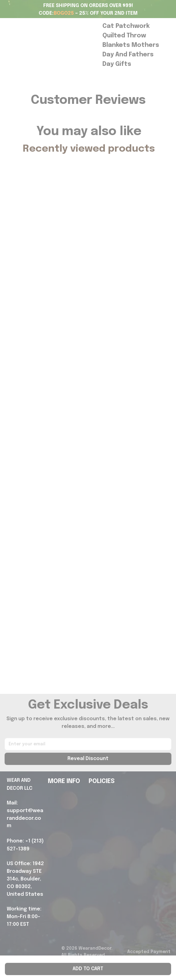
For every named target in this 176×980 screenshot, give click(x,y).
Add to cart (88, 969)
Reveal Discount (88, 759)
